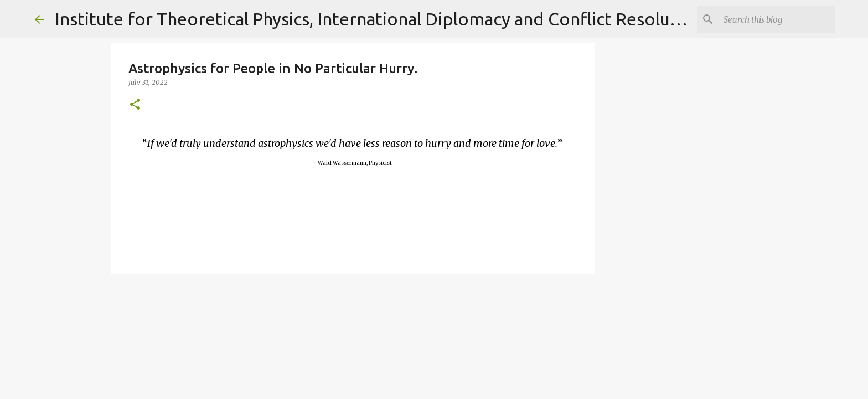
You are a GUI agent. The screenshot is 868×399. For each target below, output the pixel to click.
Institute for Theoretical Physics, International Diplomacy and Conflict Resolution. (381, 19)
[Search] (777, 19)
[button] (135, 105)
